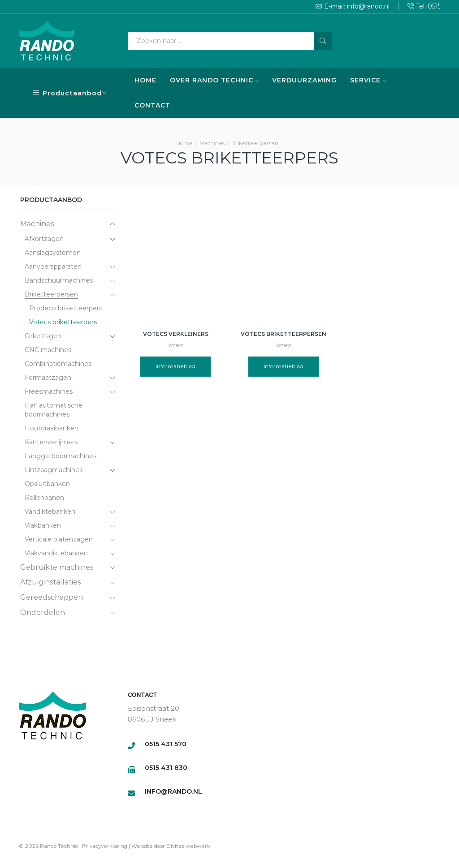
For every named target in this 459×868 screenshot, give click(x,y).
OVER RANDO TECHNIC (214, 80)
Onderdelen (43, 612)
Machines (212, 143)
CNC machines (48, 350)
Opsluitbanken (47, 484)
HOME (145, 80)
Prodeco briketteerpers (66, 308)
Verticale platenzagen (59, 539)
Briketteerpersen (255, 143)
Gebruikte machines (57, 567)
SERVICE (368, 80)
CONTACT (152, 105)
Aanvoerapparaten (53, 266)
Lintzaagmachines (54, 470)
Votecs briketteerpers (63, 322)
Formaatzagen (48, 378)
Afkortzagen (44, 239)
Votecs (176, 346)
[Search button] (323, 41)
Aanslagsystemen (53, 253)
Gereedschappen (52, 597)
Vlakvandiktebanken (56, 553)
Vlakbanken (43, 525)
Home (184, 143)
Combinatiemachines (58, 364)
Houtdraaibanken (52, 428)
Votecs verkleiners (176, 334)
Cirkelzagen (43, 336)
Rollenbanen (44, 498)
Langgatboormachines (61, 456)
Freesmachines (49, 391)
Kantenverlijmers (51, 442)
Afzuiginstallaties (50, 582)
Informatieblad (175, 366)
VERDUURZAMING (304, 80)
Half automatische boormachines (54, 410)
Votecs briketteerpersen (284, 334)
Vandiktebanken (50, 511)
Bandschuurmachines (59, 280)
